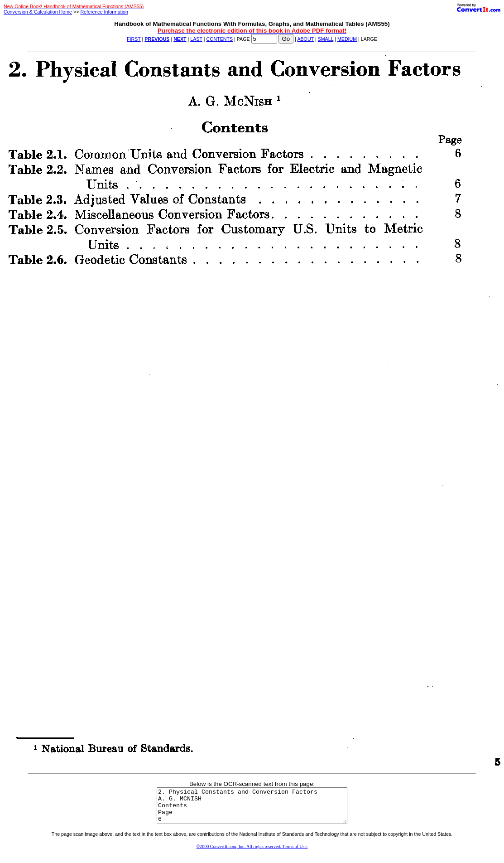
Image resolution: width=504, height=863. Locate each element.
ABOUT (305, 39)
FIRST (134, 39)
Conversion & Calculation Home (38, 12)
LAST (196, 39)
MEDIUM (347, 39)
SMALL (326, 39)
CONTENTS (219, 39)
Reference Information (104, 12)
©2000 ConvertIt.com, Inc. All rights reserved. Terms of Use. (252, 853)
